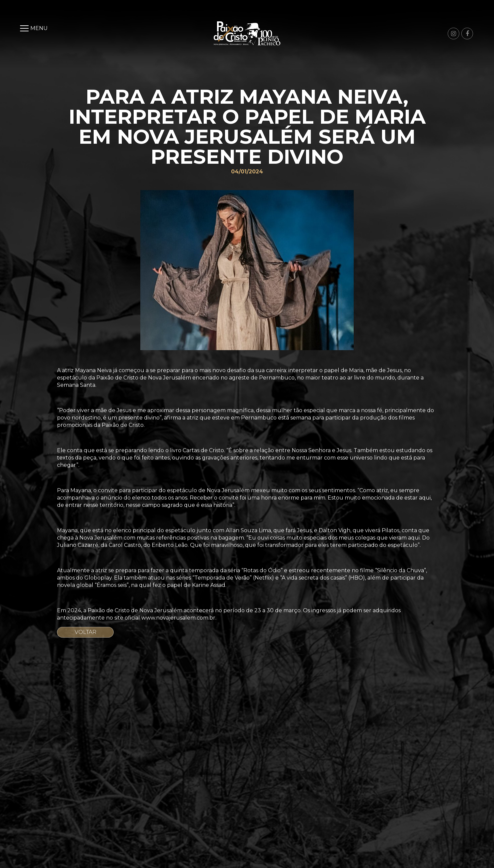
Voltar (85, 632)
